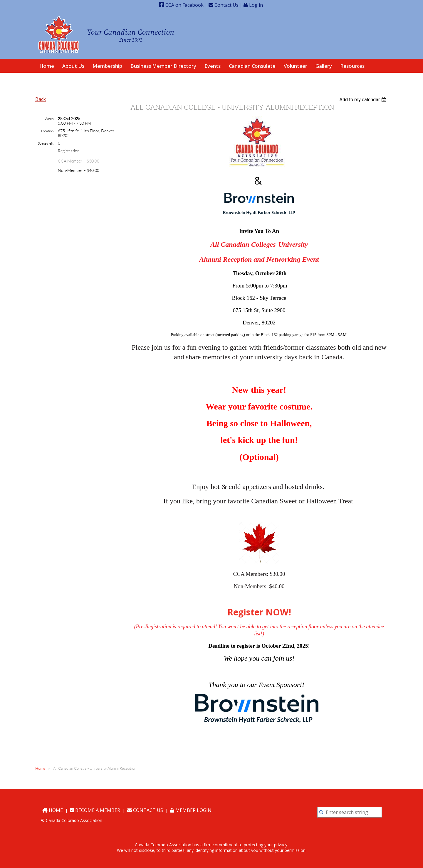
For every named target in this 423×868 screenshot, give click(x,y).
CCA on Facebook (181, 5)
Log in (256, 5)
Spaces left (46, 143)
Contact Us (224, 5)
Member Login (191, 810)
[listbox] (364, 100)
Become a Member (95, 810)
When (49, 119)
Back (41, 99)
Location (47, 131)
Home (40, 768)
